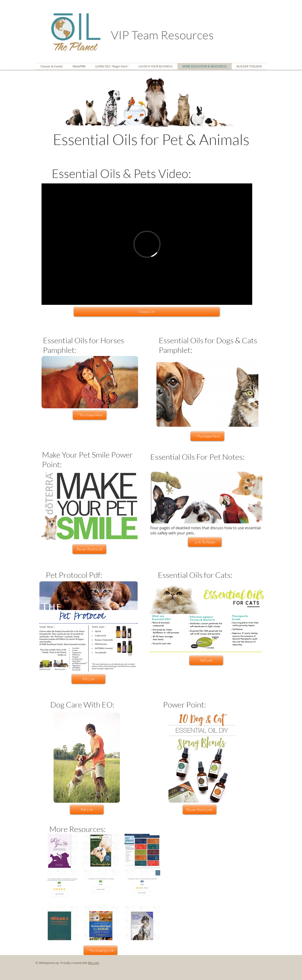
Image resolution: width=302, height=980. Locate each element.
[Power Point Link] (89, 549)
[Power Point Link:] (200, 810)
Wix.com (94, 963)
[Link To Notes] (205, 542)
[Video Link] (147, 312)
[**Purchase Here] (90, 415)
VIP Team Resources (164, 35)
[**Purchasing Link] (101, 950)
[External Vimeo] (147, 244)
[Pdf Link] (206, 660)
